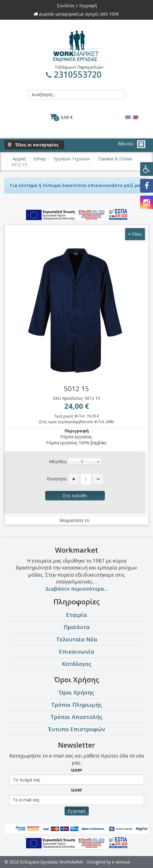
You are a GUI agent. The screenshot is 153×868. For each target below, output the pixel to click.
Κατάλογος (77, 664)
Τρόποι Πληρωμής (76, 705)
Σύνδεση (66, 6)
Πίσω (135, 234)
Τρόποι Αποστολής (76, 717)
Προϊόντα (77, 627)
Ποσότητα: (57, 479)
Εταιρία (76, 615)
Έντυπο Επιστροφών (76, 729)
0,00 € (61, 117)
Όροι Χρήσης (76, 692)
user (77, 770)
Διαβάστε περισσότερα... (76, 589)
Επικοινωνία (76, 651)
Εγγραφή (88, 6)
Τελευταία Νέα (77, 639)
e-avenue (121, 862)
